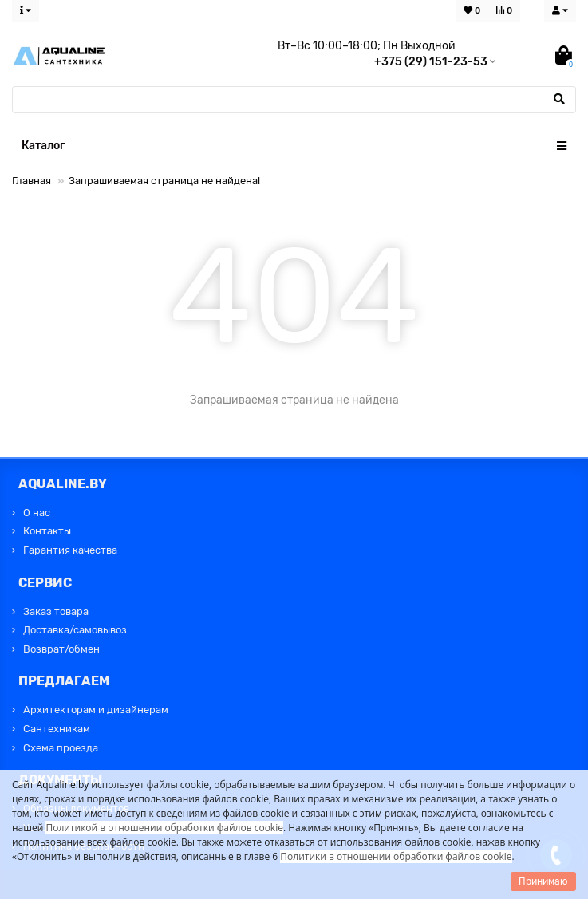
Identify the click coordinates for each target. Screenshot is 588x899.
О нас (37, 513)
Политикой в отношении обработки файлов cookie (164, 828)
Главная (32, 181)
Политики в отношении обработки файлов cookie (396, 856)
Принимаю (543, 881)
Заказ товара (56, 611)
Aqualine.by (63, 785)
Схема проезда (61, 748)
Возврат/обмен (61, 649)
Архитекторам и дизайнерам (96, 710)
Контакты (47, 531)
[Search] (294, 100)
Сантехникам (57, 729)
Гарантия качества (70, 550)
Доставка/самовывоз (75, 630)
